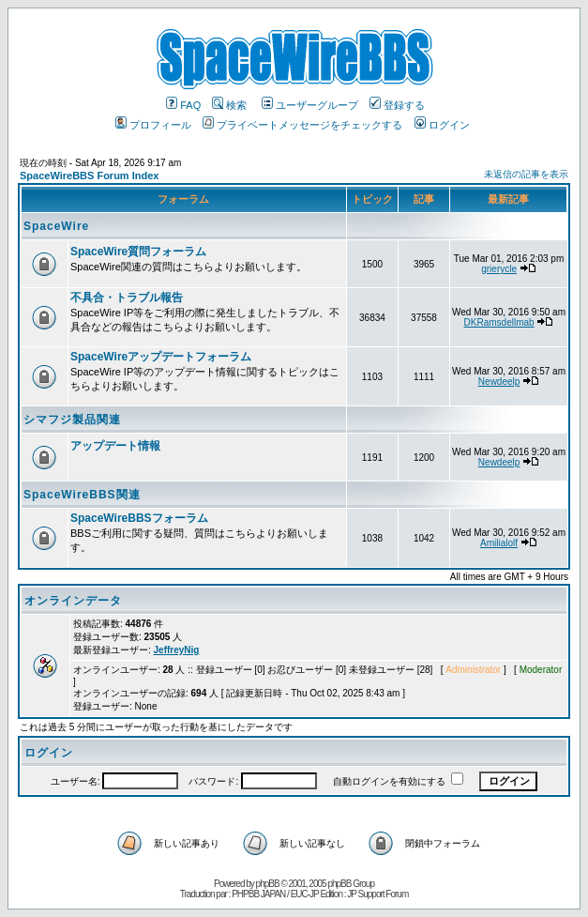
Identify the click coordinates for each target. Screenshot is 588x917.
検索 (229, 105)
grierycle (499, 269)
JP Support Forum (377, 894)
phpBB (268, 884)
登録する (397, 105)
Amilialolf (499, 543)
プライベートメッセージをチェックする (302, 125)
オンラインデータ (73, 601)
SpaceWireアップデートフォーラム (161, 357)
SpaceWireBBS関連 (82, 495)
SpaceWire (56, 226)
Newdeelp (499, 382)
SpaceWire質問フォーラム (138, 252)
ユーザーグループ (310, 105)
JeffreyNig (177, 650)
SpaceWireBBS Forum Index (89, 176)
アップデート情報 (115, 446)
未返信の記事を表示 (526, 174)
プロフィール (153, 125)
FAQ (183, 105)
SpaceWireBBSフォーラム (139, 518)
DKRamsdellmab (499, 322)
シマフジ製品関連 (72, 420)
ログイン (442, 125)
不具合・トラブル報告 (127, 298)
